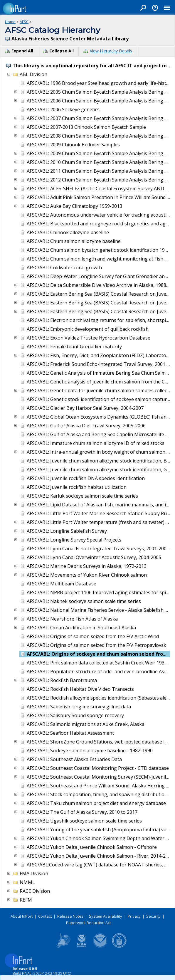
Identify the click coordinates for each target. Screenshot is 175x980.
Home (10, 22)
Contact (45, 916)
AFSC (24, 22)
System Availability (106, 916)
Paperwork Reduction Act (88, 923)
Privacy (134, 916)
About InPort (22, 916)
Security (153, 916)
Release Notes (70, 916)
